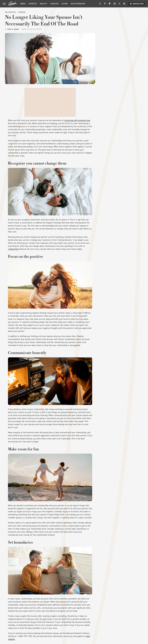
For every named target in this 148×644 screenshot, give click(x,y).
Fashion (54, 4)
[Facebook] (100, 4)
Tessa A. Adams (13, 29)
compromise (13, 249)
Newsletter (137, 4)
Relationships (78, 4)
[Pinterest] (105, 4)
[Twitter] (119, 4)
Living (65, 4)
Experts (33, 4)
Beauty (44, 4)
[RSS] (124, 4)
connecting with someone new (77, 120)
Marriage (22, 12)
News (23, 4)
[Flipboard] (110, 4)
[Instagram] (115, 4)
